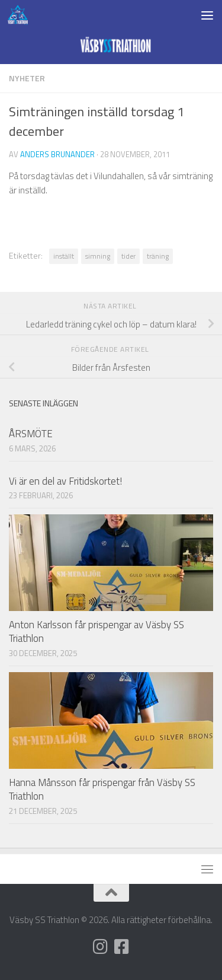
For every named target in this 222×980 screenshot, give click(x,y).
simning (98, 256)
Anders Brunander (57, 154)
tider (128, 256)
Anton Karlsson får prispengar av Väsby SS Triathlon (96, 632)
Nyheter (27, 78)
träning (158, 256)
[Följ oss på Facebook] (122, 947)
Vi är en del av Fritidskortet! (65, 481)
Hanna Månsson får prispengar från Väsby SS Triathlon (102, 790)
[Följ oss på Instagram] (101, 947)
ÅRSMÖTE (31, 434)
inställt (64, 256)
